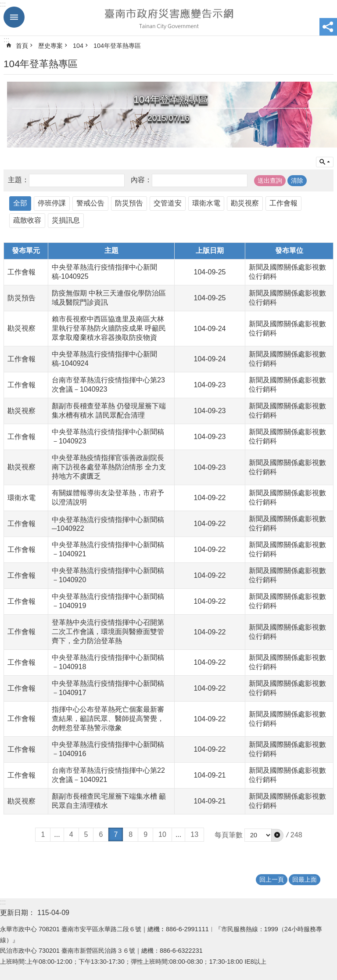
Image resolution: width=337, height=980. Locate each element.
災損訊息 (66, 220)
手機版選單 (14, 17)
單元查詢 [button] (325, 162)
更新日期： (18, 913)
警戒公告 (90, 203)
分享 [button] (328, 27)
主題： (18, 180)
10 (162, 834)
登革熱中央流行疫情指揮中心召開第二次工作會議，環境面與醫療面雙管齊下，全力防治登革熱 (108, 632)
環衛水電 (206, 203)
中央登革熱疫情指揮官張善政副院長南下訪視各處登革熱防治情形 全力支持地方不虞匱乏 (109, 467)
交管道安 (168, 203)
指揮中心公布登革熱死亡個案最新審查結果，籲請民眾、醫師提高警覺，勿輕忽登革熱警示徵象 (108, 719)
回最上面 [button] (305, 879)
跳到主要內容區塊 (5, 5)
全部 (20, 203)
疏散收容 (27, 220)
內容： (141, 180)
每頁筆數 (229, 835)
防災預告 (129, 203)
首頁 (22, 46)
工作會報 (283, 203)
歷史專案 (50, 46)
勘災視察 (245, 203)
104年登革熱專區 (117, 46)
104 (78, 46)
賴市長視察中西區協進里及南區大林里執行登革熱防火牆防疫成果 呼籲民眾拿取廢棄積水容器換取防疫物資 (109, 328)
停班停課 (52, 203)
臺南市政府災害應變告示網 (168, 18)
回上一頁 (272, 879)
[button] (277, 835)
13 (194, 834)
